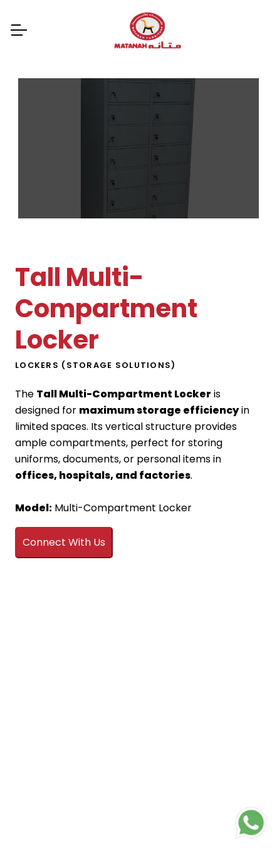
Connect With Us (64, 542)
